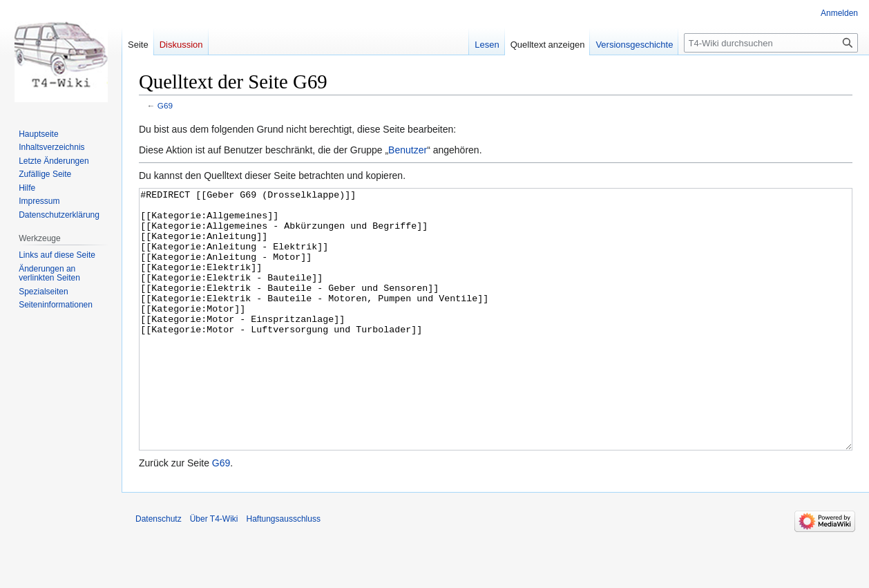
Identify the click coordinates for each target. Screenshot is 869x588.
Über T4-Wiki (214, 571)
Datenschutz (159, 571)
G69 (165, 105)
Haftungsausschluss (284, 571)
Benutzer (408, 150)
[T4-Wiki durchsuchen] (771, 43)
